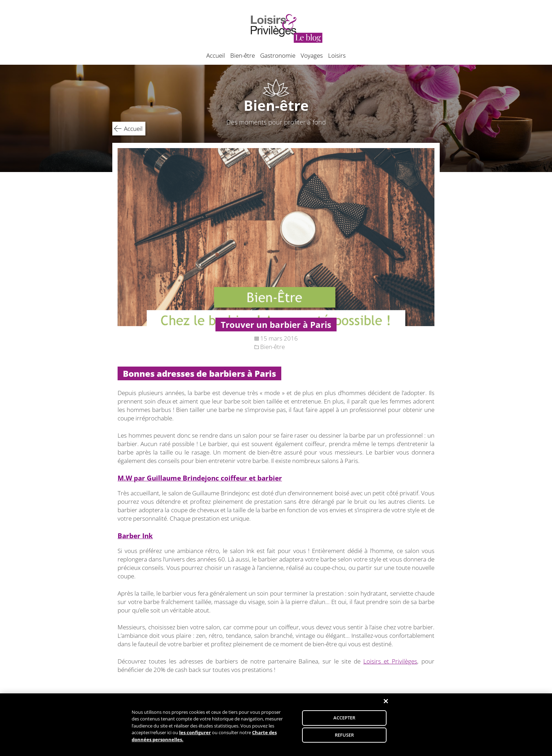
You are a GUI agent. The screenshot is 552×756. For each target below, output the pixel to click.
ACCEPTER (344, 720)
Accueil (216, 55)
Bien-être (243, 55)
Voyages (312, 55)
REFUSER (344, 738)
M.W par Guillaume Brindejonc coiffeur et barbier (200, 478)
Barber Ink (135, 536)
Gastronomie (278, 55)
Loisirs (337, 55)
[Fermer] (386, 704)
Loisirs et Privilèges (390, 661)
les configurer (195, 735)
